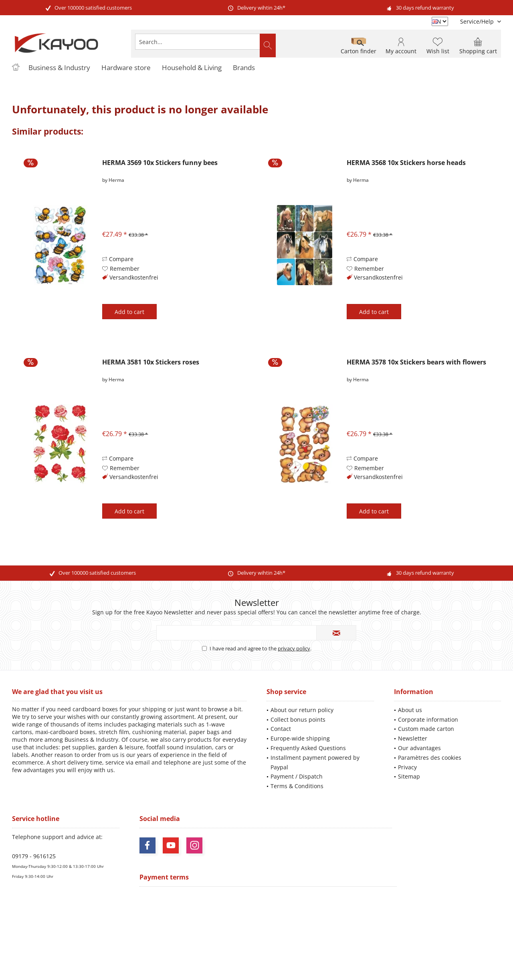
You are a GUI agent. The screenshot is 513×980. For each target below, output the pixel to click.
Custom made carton (426, 729)
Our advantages (419, 748)
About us (410, 710)
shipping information (379, 936)
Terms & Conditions (297, 786)
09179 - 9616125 (34, 856)
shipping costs (241, 929)
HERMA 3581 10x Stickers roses (151, 362)
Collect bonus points (298, 719)
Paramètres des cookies (430, 758)
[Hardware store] (126, 68)
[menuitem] (478, 21)
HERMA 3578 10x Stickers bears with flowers (416, 362)
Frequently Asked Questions (308, 748)
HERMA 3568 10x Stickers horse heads (406, 163)
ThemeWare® (312, 964)
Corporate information (428, 719)
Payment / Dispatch (297, 776)
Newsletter (413, 738)
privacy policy (294, 648)
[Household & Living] (192, 68)
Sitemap (409, 776)
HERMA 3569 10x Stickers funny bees (160, 163)
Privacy (407, 767)
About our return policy (302, 710)
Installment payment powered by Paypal (315, 762)
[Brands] (244, 68)
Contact (281, 729)
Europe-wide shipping (300, 738)
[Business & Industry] (59, 68)
